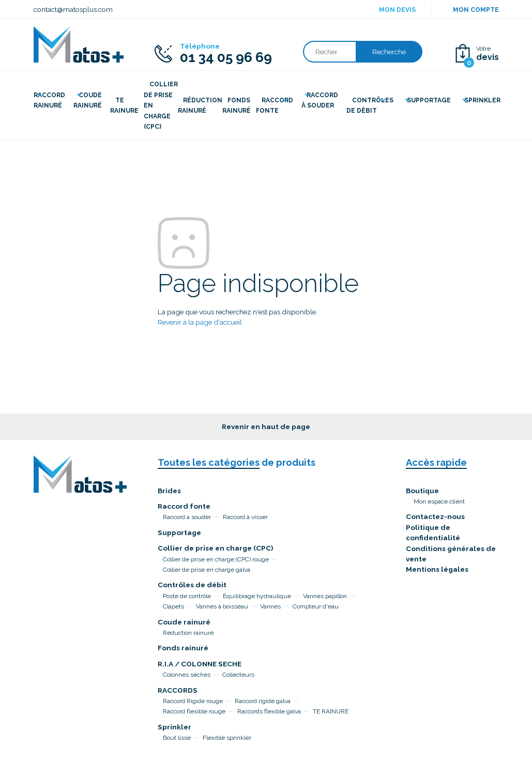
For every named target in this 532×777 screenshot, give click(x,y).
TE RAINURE (331, 711)
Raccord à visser (245, 517)
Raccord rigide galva (263, 701)
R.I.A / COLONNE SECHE (200, 664)
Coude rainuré (184, 622)
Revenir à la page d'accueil (200, 322)
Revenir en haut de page (266, 426)
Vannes (270, 606)
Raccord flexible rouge (194, 711)
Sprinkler (174, 727)
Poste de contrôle (187, 596)
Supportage (179, 532)
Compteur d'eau (316, 606)
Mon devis (397, 10)
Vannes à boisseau (222, 606)
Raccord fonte (184, 506)
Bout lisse (177, 738)
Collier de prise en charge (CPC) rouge (216, 559)
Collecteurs (238, 675)
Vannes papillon (325, 596)
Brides (169, 491)
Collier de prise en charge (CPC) (215, 548)
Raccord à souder (187, 517)
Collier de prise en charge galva (207, 570)
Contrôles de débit (192, 585)
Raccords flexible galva (269, 711)
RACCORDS (178, 690)
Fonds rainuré (183, 648)
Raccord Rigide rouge (193, 701)
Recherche (389, 52)
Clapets (173, 606)
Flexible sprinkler (227, 738)
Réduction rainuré (188, 633)
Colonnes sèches (187, 675)
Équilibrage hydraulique (257, 596)
